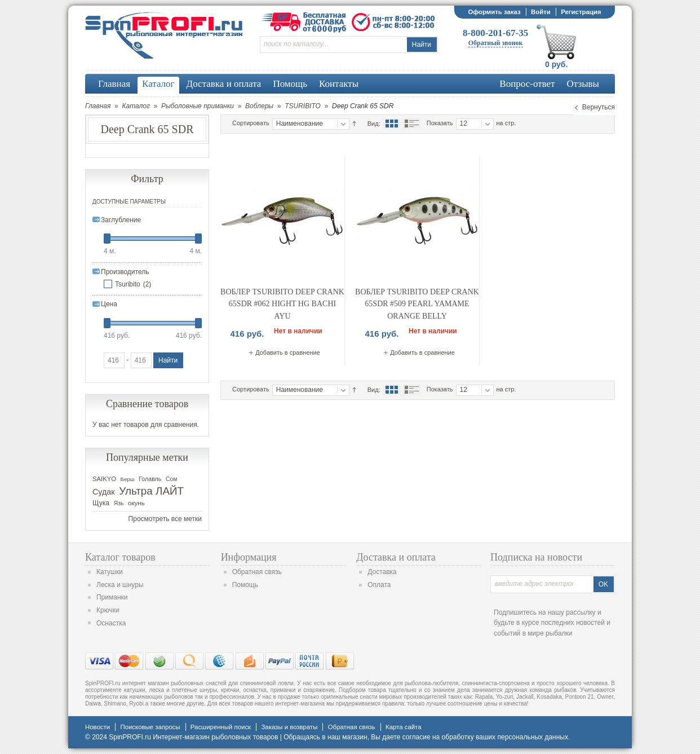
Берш (128, 479)
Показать (440, 123)
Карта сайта (403, 727)
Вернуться (599, 107)
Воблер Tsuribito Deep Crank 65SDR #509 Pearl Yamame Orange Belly (417, 304)
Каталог (136, 106)
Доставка (382, 572)
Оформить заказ (494, 12)
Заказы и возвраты (289, 727)
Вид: (374, 124)
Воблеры (259, 106)
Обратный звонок (496, 43)
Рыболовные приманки (198, 106)
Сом (171, 479)
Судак (104, 492)
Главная (98, 106)
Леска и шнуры (120, 585)
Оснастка (111, 623)
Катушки (110, 572)
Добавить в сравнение (288, 352)
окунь (136, 503)
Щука (101, 503)
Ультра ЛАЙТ (151, 491)
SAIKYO (104, 479)
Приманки (112, 597)
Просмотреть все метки (165, 519)
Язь (119, 503)
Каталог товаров (120, 557)
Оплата (379, 585)
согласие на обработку (438, 737)
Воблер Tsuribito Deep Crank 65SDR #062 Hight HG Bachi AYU (282, 304)
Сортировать (251, 123)
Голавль (150, 479)
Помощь (245, 585)
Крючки (108, 610)
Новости (98, 727)
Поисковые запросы (150, 727)
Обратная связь (257, 572)
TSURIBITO (303, 106)
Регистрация (581, 12)
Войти (541, 12)
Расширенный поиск (221, 727)
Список (411, 124)
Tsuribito (128, 284)
